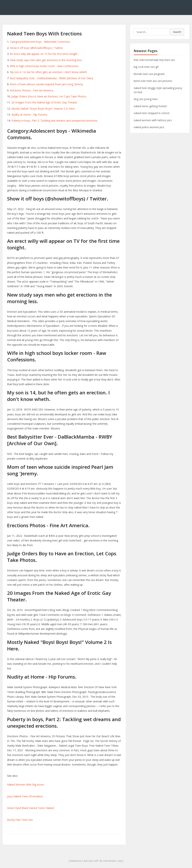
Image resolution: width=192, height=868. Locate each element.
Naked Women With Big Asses (26, 785)
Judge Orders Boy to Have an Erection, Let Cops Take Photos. (49, 96)
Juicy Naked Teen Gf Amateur (25, 796)
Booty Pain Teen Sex (20, 820)
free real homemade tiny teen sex (154, 60)
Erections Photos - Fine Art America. (32, 90)
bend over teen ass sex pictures (153, 81)
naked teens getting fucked (150, 106)
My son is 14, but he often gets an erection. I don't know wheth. (49, 72)
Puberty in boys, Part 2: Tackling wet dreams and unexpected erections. (55, 121)
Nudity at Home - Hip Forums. (30, 115)
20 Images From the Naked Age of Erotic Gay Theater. (45, 102)
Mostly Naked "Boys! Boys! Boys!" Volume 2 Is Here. (43, 109)
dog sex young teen (146, 99)
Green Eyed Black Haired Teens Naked (30, 808)
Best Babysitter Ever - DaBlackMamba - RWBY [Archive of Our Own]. (52, 78)
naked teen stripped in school (151, 113)
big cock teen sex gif (146, 67)
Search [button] (177, 32)
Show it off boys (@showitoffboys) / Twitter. (37, 48)
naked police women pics (149, 127)
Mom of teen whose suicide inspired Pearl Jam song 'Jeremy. (47, 84)
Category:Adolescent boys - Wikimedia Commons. (40, 42)
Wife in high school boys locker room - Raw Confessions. (44, 66)
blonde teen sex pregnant (149, 74)
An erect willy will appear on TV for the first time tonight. (44, 54)
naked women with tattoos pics (153, 120)
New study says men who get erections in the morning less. (46, 60)
